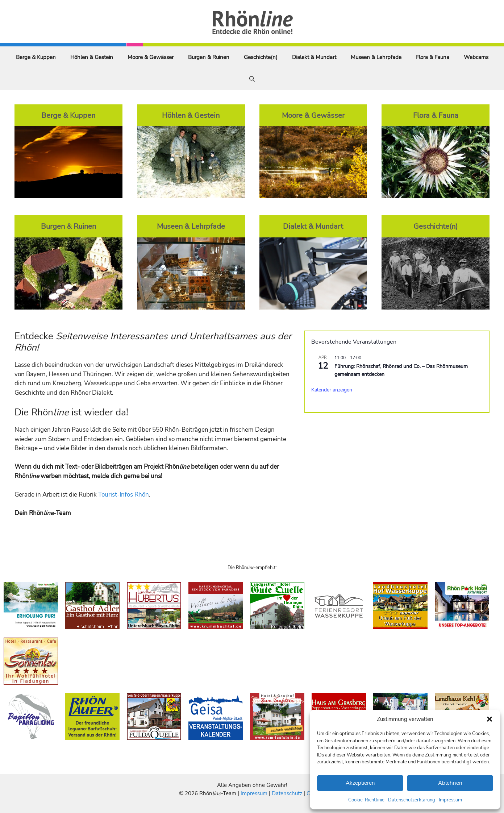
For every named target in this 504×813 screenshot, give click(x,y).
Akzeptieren (360, 783)
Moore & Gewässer (151, 57)
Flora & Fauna (433, 57)
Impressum (450, 800)
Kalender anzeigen (332, 390)
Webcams (476, 57)
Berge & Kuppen (36, 57)
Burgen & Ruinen (209, 57)
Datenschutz (287, 793)
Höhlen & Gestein (92, 57)
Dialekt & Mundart (314, 57)
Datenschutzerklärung (412, 800)
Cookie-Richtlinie (366, 800)
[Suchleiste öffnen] (252, 79)
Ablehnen (450, 783)
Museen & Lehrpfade (376, 57)
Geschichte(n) (261, 57)
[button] (490, 719)
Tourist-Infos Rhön (124, 495)
